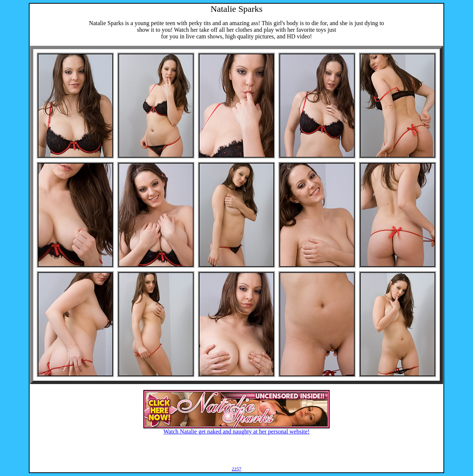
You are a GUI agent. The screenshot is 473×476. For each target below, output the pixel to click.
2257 (236, 469)
